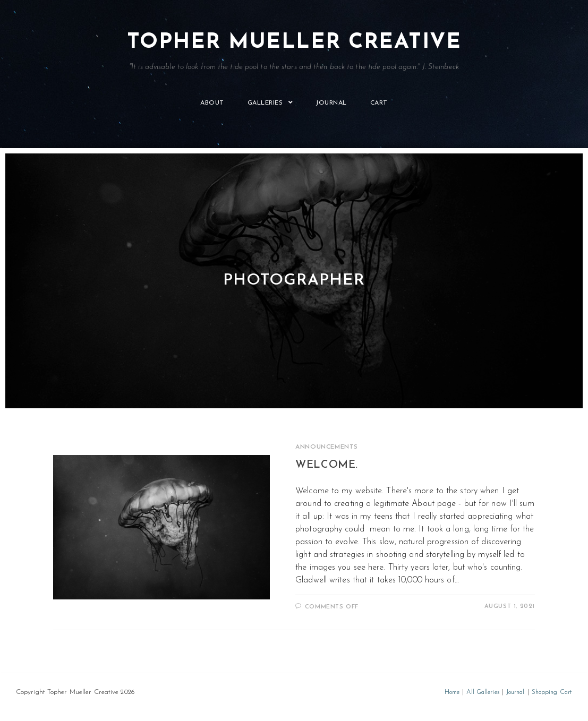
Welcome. (327, 465)
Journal (515, 692)
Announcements (327, 447)
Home (452, 692)
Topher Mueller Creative (294, 51)
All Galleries (483, 692)
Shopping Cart (552, 692)
